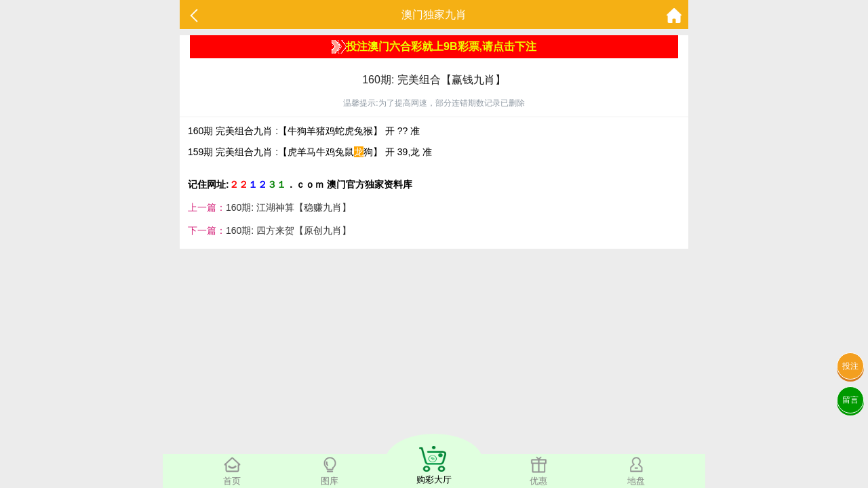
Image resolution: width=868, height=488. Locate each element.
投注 (850, 366)
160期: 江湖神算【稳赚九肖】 (289, 207)
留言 (850, 400)
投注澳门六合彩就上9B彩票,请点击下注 (434, 47)
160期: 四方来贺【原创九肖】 (289, 230)
